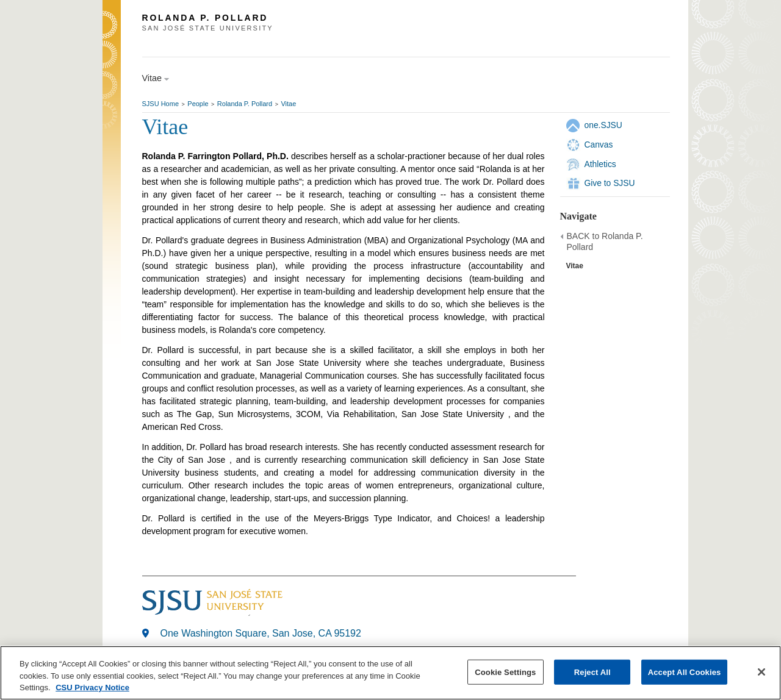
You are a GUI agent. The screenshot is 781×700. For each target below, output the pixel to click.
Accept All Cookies (685, 672)
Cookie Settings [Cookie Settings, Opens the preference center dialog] (505, 672)
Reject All (592, 672)
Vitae (288, 104)
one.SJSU (603, 125)
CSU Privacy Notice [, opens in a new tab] (92, 687)
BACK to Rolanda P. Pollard (605, 241)
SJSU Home (161, 104)
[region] (390, 673)
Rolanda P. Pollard (245, 104)
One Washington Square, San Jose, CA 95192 (261, 633)
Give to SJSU (610, 183)
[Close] (761, 672)
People (198, 104)
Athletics (600, 164)
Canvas (599, 145)
